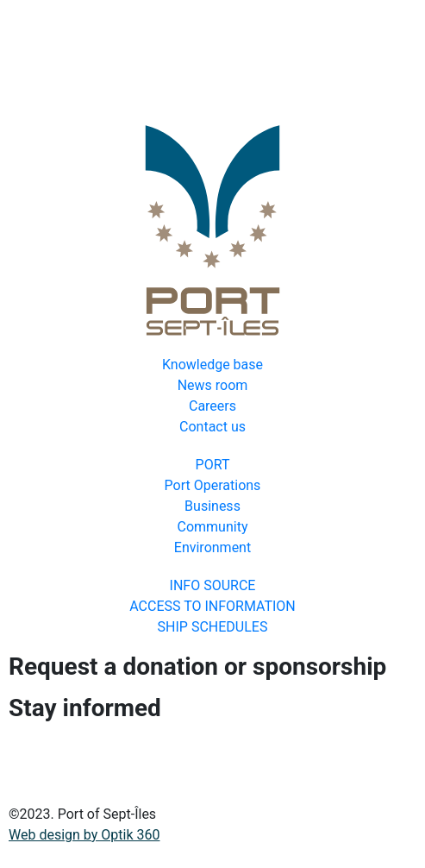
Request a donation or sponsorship (197, 667)
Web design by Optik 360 (84, 835)
